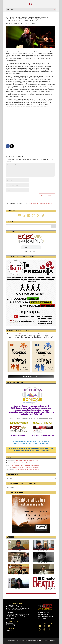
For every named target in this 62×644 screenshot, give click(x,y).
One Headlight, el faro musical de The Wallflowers (26, 465)
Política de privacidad (31, 640)
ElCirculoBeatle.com (12, 605)
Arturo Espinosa (10, 624)
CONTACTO (40, 640)
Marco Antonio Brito (12, 626)
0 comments (33, 23)
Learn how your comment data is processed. (40, 203)
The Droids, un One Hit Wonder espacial (27, 461)
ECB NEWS (26, 23)
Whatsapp (9, 630)
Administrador (11, 23)
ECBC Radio (9, 613)
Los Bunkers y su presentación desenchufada (26, 470)
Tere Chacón (9, 623)
